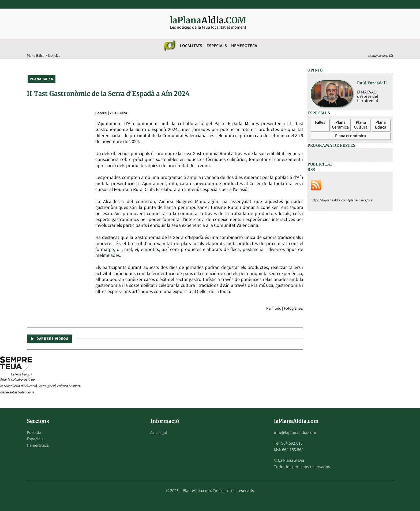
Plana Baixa (36, 56)
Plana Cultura (361, 125)
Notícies (54, 56)
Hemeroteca (244, 46)
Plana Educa (381, 125)
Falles (320, 122)
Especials (217, 46)
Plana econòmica (350, 136)
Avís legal (159, 433)
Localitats (191, 46)
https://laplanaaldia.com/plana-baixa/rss (342, 200)
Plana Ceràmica (340, 125)
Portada (34, 433)
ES (391, 55)
